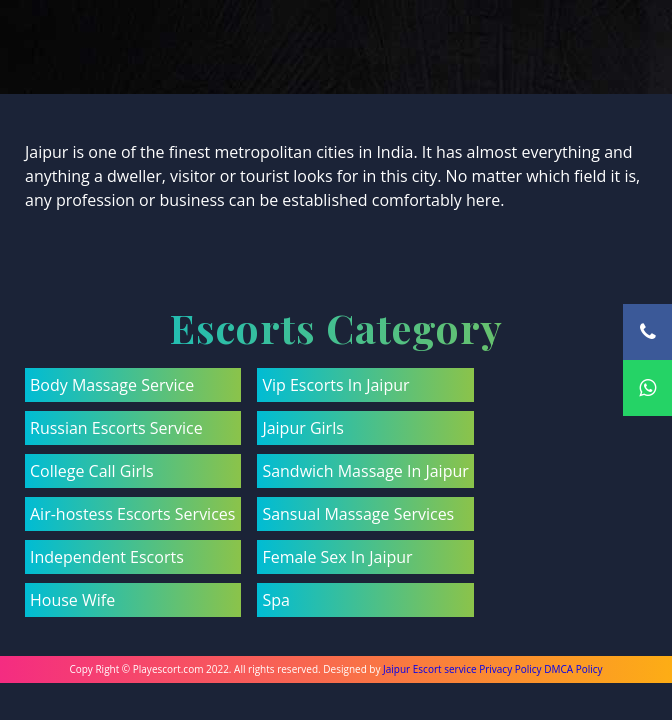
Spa (275, 600)
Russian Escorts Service (116, 428)
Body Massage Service (112, 385)
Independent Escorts (107, 557)
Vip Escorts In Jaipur (335, 385)
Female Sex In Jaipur (337, 557)
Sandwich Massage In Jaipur (365, 471)
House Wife (72, 600)
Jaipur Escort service (429, 669)
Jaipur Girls (302, 428)
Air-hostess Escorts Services (132, 514)
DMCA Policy (573, 669)
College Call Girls (92, 471)
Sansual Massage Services (358, 514)
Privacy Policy (510, 669)
